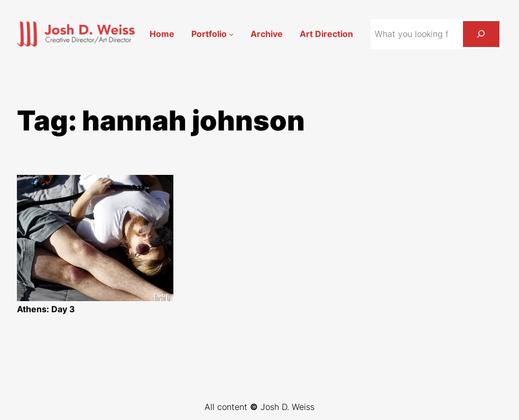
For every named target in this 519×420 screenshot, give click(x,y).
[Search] (481, 34)
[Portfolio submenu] (231, 34)
